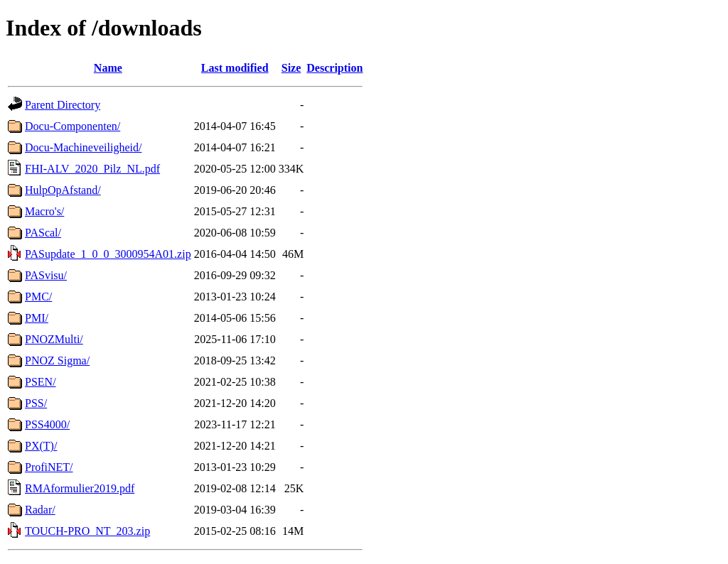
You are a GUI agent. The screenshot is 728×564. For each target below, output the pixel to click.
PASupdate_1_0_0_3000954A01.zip (108, 254)
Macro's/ (44, 211)
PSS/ (36, 403)
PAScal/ (43, 233)
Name (108, 68)
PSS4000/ (47, 424)
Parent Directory (63, 105)
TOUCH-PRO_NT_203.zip (87, 531)
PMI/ (37, 318)
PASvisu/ (46, 275)
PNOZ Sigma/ (57, 360)
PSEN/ (41, 382)
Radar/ (40, 510)
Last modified (235, 68)
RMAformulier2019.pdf (80, 488)
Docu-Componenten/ (73, 126)
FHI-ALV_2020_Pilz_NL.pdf (92, 169)
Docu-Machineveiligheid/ (83, 147)
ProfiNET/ (49, 467)
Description (334, 68)
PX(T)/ (41, 446)
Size (291, 68)
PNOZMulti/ (54, 339)
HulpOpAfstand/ (63, 190)
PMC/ (38, 297)
